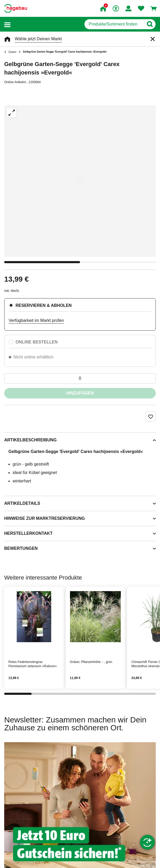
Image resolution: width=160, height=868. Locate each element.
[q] (114, 24)
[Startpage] (16, 8)
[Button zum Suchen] (150, 24)
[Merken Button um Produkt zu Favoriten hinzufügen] (151, 417)
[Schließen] (153, 39)
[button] (7, 24)
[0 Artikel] (80, 378)
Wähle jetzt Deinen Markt (38, 39)
